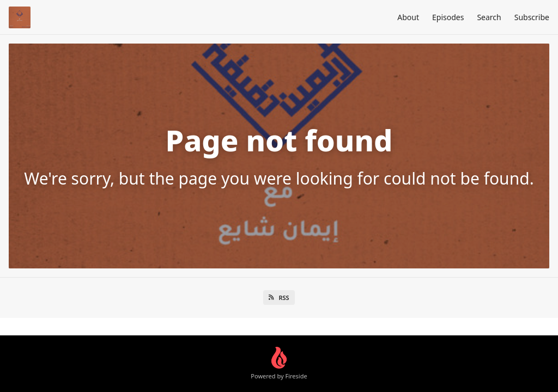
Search (489, 17)
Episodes (448, 17)
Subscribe (532, 17)
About (408, 17)
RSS (279, 298)
